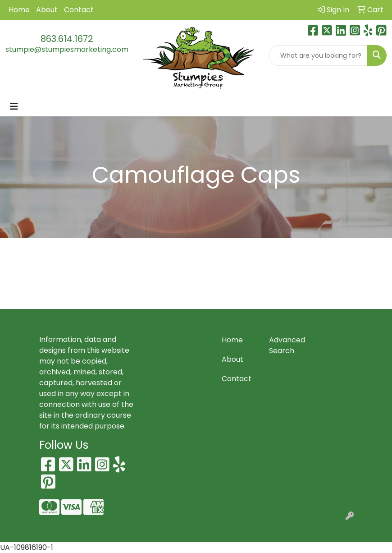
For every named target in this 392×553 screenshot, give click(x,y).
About (47, 10)
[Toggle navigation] (14, 106)
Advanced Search (287, 345)
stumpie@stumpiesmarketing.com (67, 49)
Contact (79, 10)
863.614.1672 (67, 39)
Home (19, 10)
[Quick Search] (318, 55)
